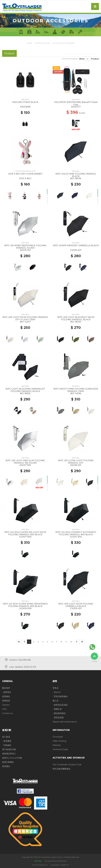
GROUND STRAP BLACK (25, 102)
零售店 (56, 688)
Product (95, 59)
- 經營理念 (7, 692)
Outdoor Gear (42, 43)
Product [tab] (9, 53)
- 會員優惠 (7, 741)
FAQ (4, 709)
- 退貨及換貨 (58, 717)
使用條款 (6, 696)
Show (82, 59)
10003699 (25, 107)
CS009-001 (76, 608)
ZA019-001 (25, 250)
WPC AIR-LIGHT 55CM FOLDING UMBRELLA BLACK (76, 605)
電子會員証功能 (9, 749)
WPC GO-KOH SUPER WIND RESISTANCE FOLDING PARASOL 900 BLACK (25, 605)
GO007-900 (25, 537)
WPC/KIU (76, 171)
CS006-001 (76, 250)
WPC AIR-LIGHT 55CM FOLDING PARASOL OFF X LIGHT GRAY (25, 318)
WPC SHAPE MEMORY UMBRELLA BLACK (76, 245)
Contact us (7, 713)
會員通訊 (6, 766)
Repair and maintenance (65, 722)
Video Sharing (59, 741)
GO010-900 (76, 537)
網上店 (56, 700)
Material (57, 745)
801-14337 (25, 322)
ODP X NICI (25, 178)
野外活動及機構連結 (61, 769)
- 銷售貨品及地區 (60, 705)
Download (58, 737)
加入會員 (6, 737)
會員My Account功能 (12, 758)
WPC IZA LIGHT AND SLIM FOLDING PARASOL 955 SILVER (25, 462)
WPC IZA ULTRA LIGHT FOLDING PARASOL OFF (76, 462)
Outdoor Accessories (64, 43)
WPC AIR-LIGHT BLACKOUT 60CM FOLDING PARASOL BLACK (76, 318)
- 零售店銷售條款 (60, 696)
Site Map (38, 861)
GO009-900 (25, 608)
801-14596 (76, 393)
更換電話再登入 (9, 754)
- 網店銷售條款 (59, 713)
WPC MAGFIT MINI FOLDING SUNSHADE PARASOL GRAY (76, 390)
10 (71, 642)
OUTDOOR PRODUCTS (25, 171)
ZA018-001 (76, 465)
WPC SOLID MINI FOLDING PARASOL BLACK (76, 175)
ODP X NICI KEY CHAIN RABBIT (25, 174)
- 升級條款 (7, 745)
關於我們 (6, 688)
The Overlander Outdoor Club (67, 764)
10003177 (76, 107)
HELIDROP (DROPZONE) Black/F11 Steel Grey (76, 103)
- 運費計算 (57, 709)
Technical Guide (60, 749)
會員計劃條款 (8, 762)
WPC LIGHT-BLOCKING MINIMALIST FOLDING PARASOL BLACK (25, 390)
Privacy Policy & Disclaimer (56, 861)
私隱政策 (6, 700)
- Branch (57, 692)
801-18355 (25, 393)
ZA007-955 (25, 465)
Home (29, 43)
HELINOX (25, 99)
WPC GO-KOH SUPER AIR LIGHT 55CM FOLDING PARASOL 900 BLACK (25, 533)
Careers (6, 705)
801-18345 (76, 322)
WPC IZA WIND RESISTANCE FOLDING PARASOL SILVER (25, 247)
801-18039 (76, 178)
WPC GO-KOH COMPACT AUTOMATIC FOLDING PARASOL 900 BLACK (76, 533)
